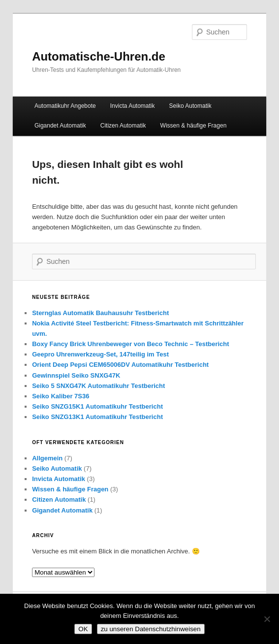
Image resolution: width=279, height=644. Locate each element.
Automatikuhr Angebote (65, 106)
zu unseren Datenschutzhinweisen (151, 629)
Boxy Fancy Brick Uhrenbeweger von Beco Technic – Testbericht (130, 344)
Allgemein (47, 458)
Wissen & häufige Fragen (194, 126)
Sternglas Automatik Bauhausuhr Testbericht (100, 313)
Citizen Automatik (123, 126)
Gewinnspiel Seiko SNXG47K (76, 375)
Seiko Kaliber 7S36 (61, 396)
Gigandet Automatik (60, 126)
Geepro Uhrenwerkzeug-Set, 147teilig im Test (100, 354)
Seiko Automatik (190, 106)
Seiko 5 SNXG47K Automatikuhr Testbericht (98, 386)
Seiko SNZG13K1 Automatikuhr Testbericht (97, 417)
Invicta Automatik (133, 106)
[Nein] (267, 619)
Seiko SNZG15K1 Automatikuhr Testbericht (97, 406)
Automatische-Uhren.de (99, 56)
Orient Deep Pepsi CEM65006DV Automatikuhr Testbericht (120, 365)
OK (83, 629)
